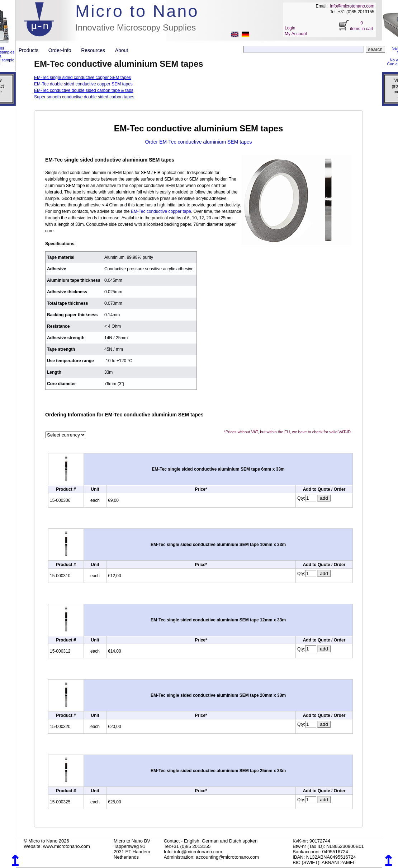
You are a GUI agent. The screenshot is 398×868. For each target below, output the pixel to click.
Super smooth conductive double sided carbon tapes (84, 97)
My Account (296, 34)
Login (290, 28)
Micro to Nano (137, 11)
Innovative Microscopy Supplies (136, 27)
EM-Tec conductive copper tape (161, 211)
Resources (96, 50)
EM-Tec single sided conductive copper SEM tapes (82, 78)
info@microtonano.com (352, 6)
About (122, 50)
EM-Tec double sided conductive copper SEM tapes (83, 84)
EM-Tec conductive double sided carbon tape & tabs (84, 90)
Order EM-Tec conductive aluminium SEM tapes (199, 142)
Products (31, 50)
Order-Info (63, 50)
